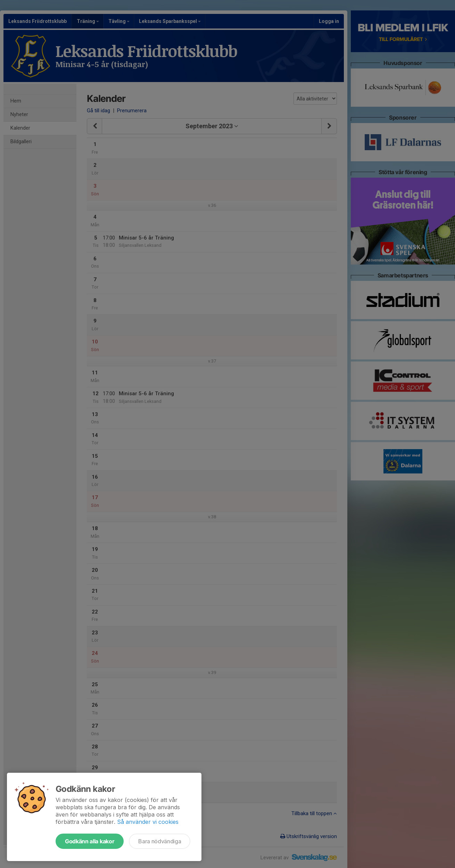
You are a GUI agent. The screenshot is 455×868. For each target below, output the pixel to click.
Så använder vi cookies (148, 822)
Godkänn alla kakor (90, 841)
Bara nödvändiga (160, 841)
